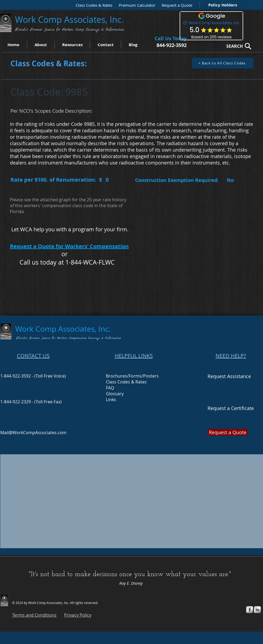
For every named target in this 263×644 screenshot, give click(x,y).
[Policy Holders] (222, 5)
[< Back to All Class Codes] (223, 63)
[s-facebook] (250, 610)
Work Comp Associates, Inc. (71, 19)
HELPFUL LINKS (134, 356)
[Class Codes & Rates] (92, 5)
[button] (176, 5)
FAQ (110, 388)
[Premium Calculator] (135, 5)
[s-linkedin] (257, 610)
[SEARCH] (237, 46)
